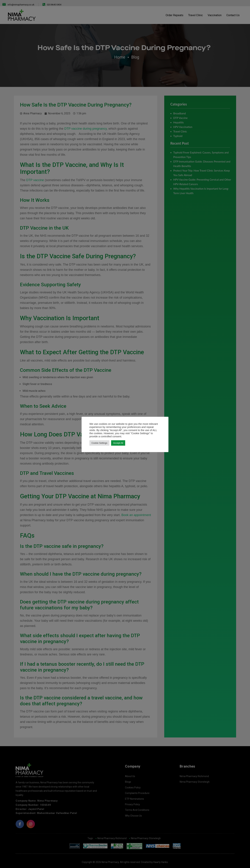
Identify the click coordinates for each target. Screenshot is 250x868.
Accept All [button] (118, 443)
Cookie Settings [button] (99, 443)
